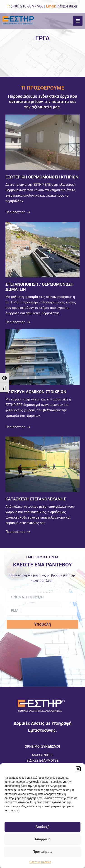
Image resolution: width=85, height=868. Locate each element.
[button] (78, 769)
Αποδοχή (42, 827)
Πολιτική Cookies (40, 862)
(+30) (27, 6)
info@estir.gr (67, 6)
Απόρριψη (42, 839)
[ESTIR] (18, 21)
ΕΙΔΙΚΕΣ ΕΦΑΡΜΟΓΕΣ (42, 761)
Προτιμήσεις (42, 852)
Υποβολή (42, 624)
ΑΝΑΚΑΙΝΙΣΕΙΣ (42, 755)
